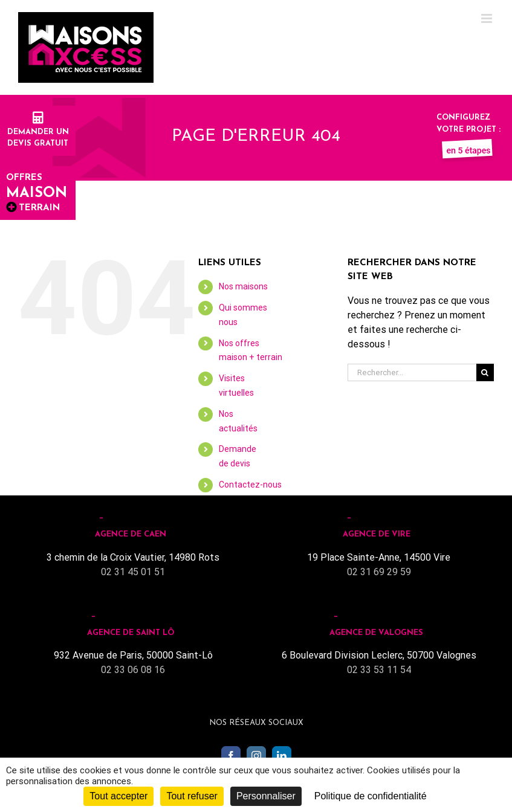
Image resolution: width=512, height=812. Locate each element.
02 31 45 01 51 (133, 572)
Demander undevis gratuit (38, 132)
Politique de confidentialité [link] (371, 796)
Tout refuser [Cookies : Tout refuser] (192, 796)
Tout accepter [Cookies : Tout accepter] (118, 796)
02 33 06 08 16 (133, 670)
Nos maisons (243, 286)
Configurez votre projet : (468, 129)
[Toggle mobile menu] (488, 18)
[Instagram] (256, 756)
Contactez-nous (250, 485)
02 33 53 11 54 (379, 670)
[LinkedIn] (282, 756)
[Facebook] (231, 756)
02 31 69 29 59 (379, 572)
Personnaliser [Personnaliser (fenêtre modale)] (266, 796)
